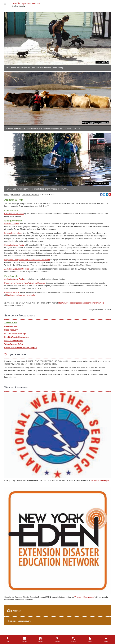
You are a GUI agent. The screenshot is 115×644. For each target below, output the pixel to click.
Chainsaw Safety (11, 326)
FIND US (57, 639)
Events (14, 611)
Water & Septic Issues (14, 341)
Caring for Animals (12, 292)
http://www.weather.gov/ (100, 480)
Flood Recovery (11, 330)
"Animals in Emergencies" (84, 597)
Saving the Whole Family (14, 245)
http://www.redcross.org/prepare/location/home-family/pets (81, 303)
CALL (8, 639)
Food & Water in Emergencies (17, 337)
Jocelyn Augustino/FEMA (99, 123)
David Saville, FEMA (101, 183)
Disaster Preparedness (13, 233)
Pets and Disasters (12, 224)
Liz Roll (106, 62)
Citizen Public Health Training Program (21, 348)
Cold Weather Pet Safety (14, 214)
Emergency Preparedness (31, 195)
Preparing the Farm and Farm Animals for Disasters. (25, 283)
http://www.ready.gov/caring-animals (21, 295)
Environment (16, 195)
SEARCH (73, 639)
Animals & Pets (11, 323)
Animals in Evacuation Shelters (17, 269)
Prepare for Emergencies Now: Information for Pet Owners (27, 260)
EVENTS (41, 639)
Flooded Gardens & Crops (15, 334)
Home (7, 195)
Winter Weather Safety (14, 344)
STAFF (90, 639)
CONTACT (25, 639)
